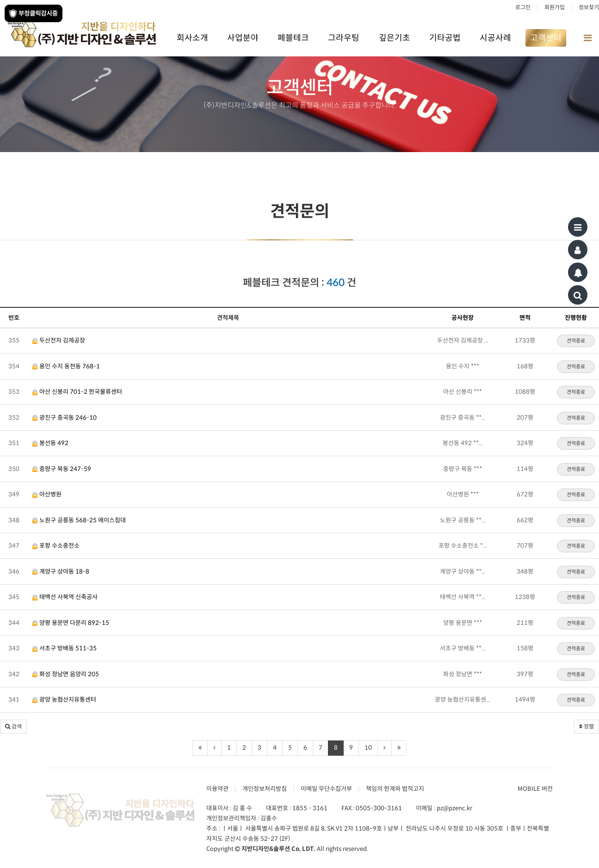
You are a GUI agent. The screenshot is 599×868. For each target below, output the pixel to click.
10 (368, 748)
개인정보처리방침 (265, 789)
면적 (525, 318)
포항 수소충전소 (56, 546)
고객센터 (546, 38)
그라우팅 (344, 38)
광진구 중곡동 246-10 (65, 418)
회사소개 (192, 38)
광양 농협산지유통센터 (64, 700)
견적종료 (576, 341)
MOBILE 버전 (535, 789)
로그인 (523, 7)
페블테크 (293, 38)
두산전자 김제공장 (59, 340)
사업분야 (243, 38)
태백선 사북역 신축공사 (65, 597)
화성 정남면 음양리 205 (66, 674)
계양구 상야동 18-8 (61, 572)
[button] (13, 727)
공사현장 (463, 318)
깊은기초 (395, 38)
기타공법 (445, 38)
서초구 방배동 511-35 (65, 648)
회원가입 (555, 7)
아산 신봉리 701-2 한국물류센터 (77, 392)
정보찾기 (589, 7)
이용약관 (217, 789)
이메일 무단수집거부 (326, 789)
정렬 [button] (587, 726)
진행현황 (576, 318)
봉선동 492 (50, 443)
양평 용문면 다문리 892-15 (71, 623)
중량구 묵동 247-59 (62, 469)
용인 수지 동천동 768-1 (66, 366)
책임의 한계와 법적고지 (395, 789)
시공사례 (495, 38)
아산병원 (47, 494)
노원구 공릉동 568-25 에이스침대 (79, 520)
